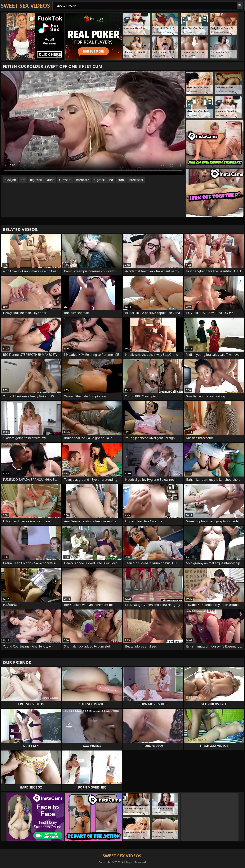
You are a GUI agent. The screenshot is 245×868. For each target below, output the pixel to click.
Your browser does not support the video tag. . (93, 123)
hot (23, 180)
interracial (136, 180)
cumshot (65, 180)
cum (121, 180)
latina (50, 180)
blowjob (10, 180)
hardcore (83, 180)
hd (111, 180)
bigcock (99, 180)
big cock (36, 180)
